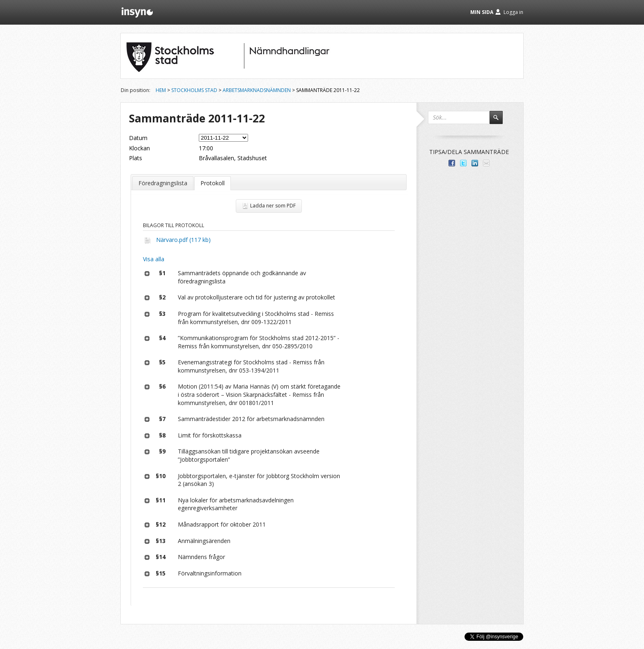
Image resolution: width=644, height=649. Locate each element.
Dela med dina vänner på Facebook (452, 163)
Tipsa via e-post (486, 163)
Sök (500, 121)
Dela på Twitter (463, 163)
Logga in (513, 12)
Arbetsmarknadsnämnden (257, 90)
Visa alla (154, 259)
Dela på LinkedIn (475, 163)
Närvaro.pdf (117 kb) (183, 240)
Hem (161, 90)
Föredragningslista (163, 183)
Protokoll (213, 183)
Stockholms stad (194, 90)
